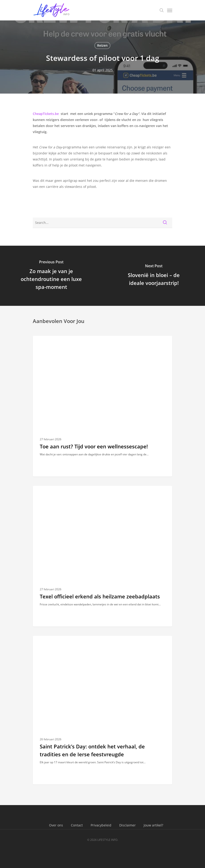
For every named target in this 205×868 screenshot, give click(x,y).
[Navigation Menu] (170, 10)
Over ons (56, 825)
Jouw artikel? (153, 825)
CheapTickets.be (46, 114)
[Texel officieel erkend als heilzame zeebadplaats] (102, 556)
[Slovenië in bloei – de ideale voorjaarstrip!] (154, 276)
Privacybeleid (101, 825)
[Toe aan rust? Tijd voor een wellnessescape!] (102, 406)
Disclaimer (127, 825)
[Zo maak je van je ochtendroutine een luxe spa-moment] (51, 276)
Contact (77, 825)
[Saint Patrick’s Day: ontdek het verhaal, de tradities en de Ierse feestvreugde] (102, 710)
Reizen (102, 45)
